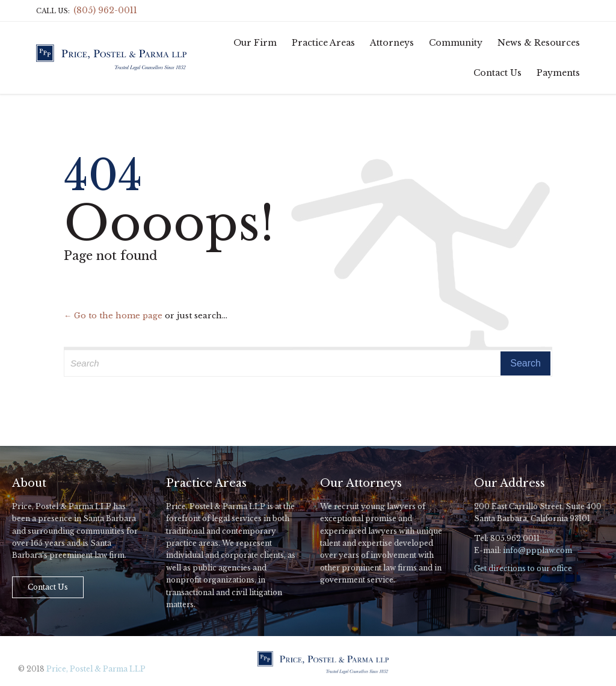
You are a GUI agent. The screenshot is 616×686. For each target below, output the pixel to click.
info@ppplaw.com (537, 550)
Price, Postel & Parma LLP (96, 669)
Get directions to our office (523, 568)
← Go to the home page (113, 316)
